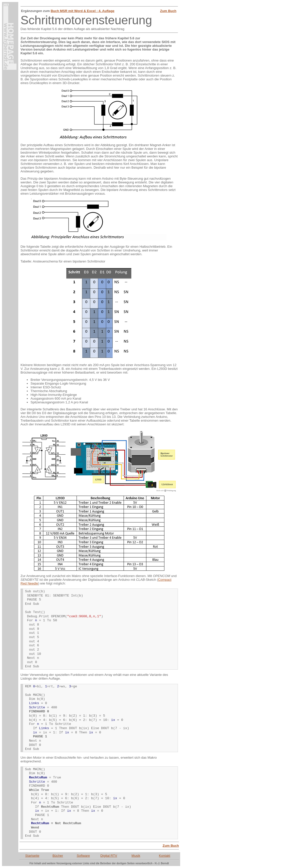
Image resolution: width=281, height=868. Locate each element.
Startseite (32, 856)
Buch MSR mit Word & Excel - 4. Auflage (82, 11)
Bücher (58, 856)
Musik (136, 856)
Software (83, 856)
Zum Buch (168, 11)
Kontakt (165, 856)
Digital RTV (109, 856)
